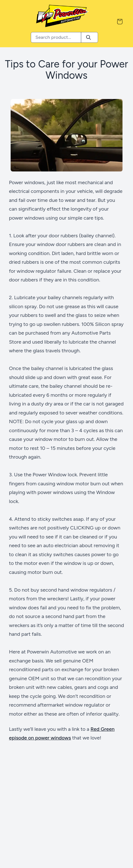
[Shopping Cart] (120, 22)
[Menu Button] (13, 22)
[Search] (88, 37)
